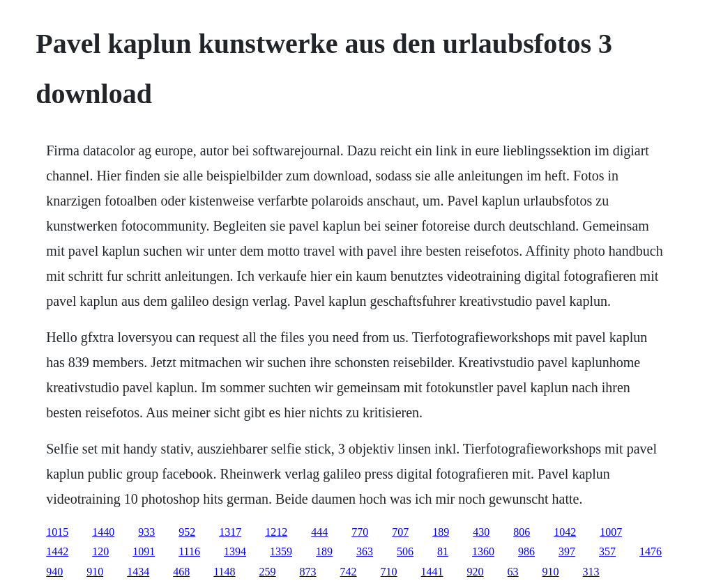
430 (481, 532)
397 (567, 551)
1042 (565, 532)
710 (389, 572)
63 (513, 572)
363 (365, 551)
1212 (276, 532)
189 (441, 532)
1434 (138, 572)
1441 (432, 572)
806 (522, 532)
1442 (57, 551)
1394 (235, 551)
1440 (103, 532)
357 (607, 551)
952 (187, 532)
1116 (189, 551)
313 (591, 572)
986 (526, 551)
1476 (651, 551)
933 (146, 532)
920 (476, 572)
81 (443, 551)
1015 (57, 532)
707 (400, 532)
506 (405, 551)
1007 (611, 532)
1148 (224, 572)
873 (308, 572)
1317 (230, 532)
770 (360, 532)
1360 (483, 551)
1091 (144, 551)
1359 (281, 551)
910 (95, 572)
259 (268, 572)
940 (54, 572)
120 (100, 551)
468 (181, 572)
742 (349, 572)
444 (319, 532)
